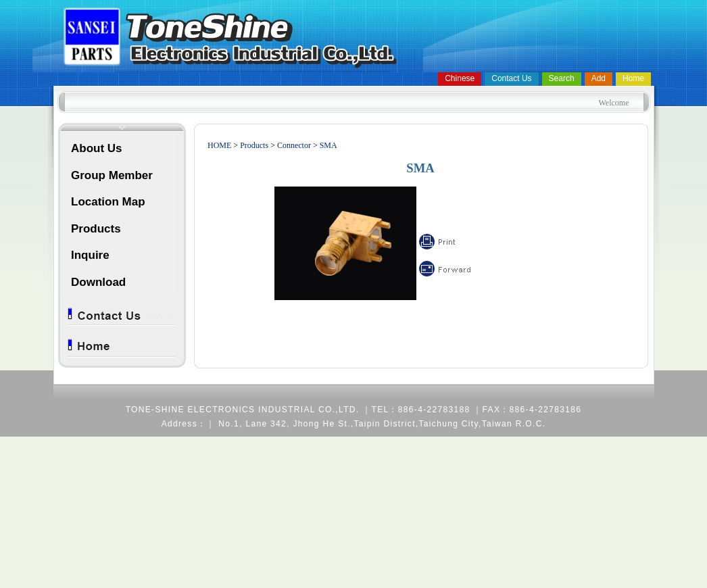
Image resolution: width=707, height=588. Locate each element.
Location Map (108, 202)
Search (562, 78)
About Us (97, 148)
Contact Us (511, 78)
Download (98, 282)
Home (633, 78)
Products (96, 229)
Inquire (90, 255)
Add (599, 78)
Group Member (112, 175)
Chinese (460, 78)
